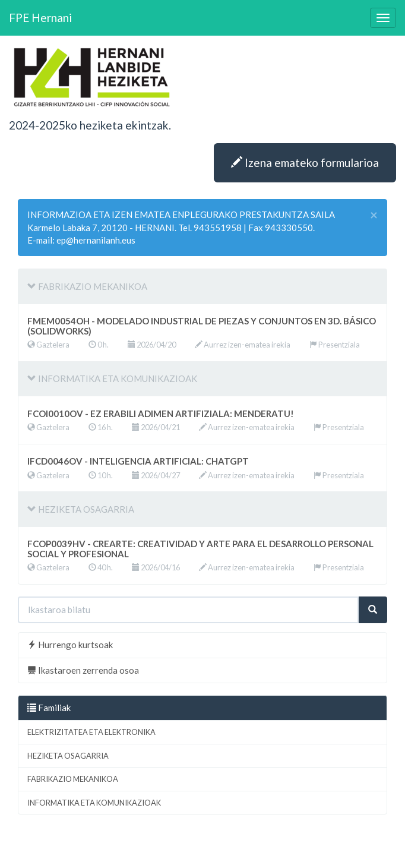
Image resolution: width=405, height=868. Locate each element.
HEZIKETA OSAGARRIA (68, 756)
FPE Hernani (40, 18)
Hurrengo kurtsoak (70, 645)
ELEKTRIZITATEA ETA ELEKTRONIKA (91, 732)
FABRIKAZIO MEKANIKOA (73, 779)
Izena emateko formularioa (305, 162)
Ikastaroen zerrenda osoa (83, 670)
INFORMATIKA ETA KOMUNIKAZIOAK (94, 803)
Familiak (49, 708)
